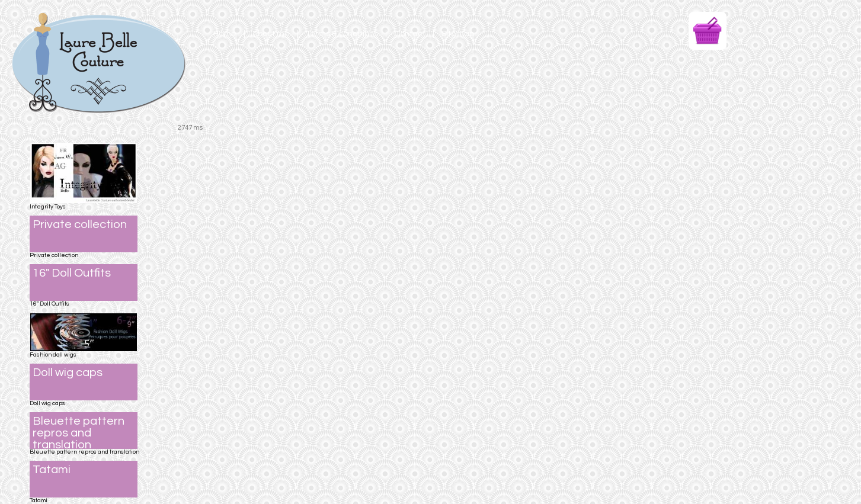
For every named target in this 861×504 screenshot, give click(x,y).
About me (271, 34)
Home (225, 34)
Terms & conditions (342, 34)
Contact (410, 34)
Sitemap (458, 34)
